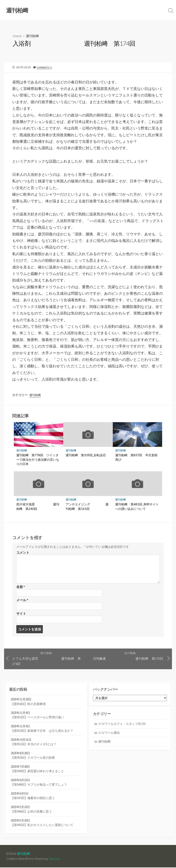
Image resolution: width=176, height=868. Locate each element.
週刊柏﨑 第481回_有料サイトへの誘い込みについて (137, 507)
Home (17, 36)
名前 (21, 587)
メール (22, 600)
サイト (21, 614)
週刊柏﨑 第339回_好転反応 (86, 455)
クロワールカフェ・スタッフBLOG (122, 724)
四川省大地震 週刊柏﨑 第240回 (38, 507)
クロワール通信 (109, 733)
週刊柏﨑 (32, 36)
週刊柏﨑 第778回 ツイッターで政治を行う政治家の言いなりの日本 (38, 460)
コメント (23, 553)
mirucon (54, 859)
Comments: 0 (44, 67)
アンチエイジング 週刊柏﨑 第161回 (87, 507)
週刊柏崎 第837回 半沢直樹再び (136, 457)
